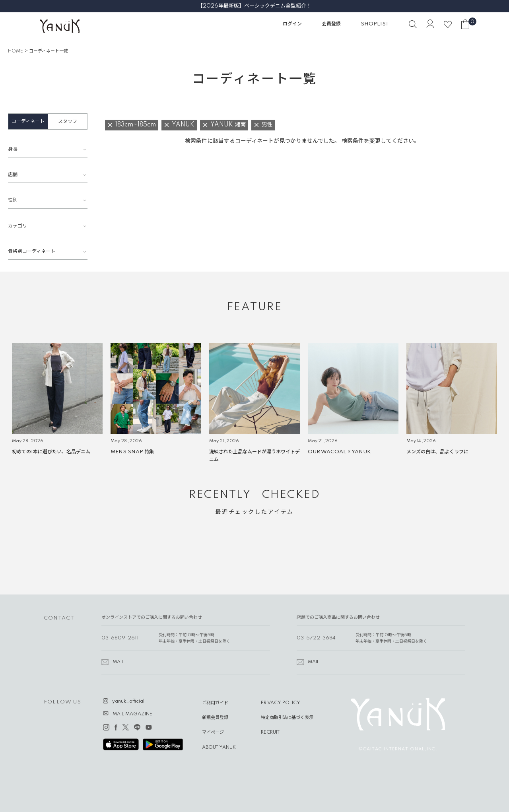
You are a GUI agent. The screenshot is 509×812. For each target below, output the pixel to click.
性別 (13, 200)
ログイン (292, 24)
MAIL (118, 662)
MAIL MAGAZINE (132, 714)
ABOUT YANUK (219, 748)
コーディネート (28, 121)
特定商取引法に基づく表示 (287, 718)
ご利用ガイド (215, 703)
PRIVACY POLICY (281, 703)
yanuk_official (128, 701)
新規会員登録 (215, 718)
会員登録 (331, 24)
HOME (16, 51)
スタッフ (68, 121)
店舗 (13, 175)
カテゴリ (17, 226)
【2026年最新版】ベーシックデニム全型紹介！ (254, 6)
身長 (13, 149)
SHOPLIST (375, 24)
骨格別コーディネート (32, 252)
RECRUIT (270, 732)
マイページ (213, 732)
